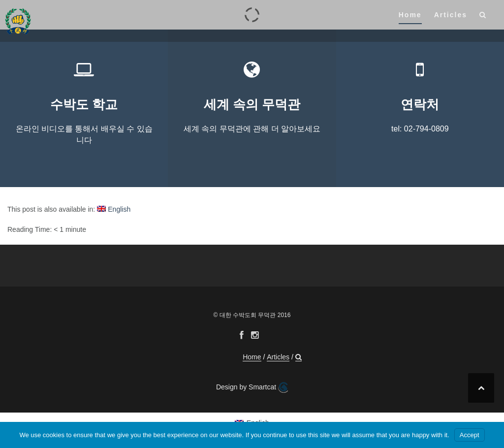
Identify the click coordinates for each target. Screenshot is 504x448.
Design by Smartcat (252, 387)
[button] (483, 16)
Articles (451, 15)
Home (410, 15)
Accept (470, 435)
